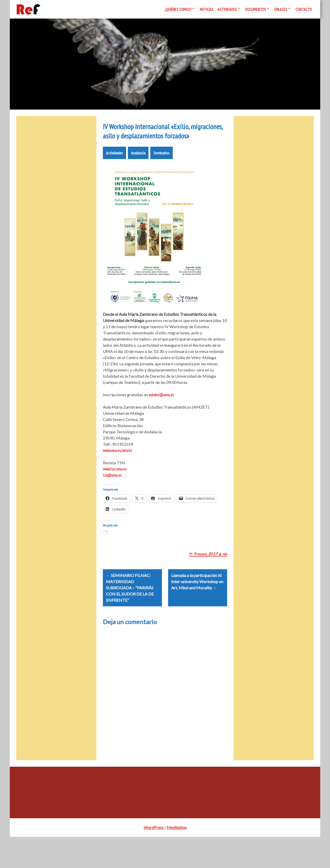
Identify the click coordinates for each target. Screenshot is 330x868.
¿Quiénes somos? (178, 9)
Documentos (256, 9)
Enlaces (281, 9)
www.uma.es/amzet (117, 469)
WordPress (154, 859)
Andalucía (138, 171)
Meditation (177, 859)
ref (225, 579)
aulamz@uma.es (161, 413)
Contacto (304, 9)
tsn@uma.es (112, 494)
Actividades (227, 9)
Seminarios (162, 171)
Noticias (207, 9)
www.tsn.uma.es (115, 487)
